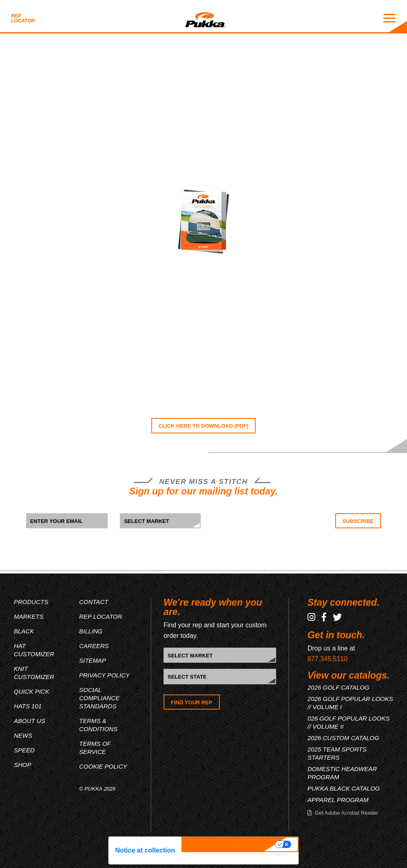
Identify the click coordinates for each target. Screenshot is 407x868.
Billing (91, 631)
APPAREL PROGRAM (338, 800)
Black (24, 631)
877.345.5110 (327, 659)
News (23, 735)
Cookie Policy (103, 766)
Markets (29, 616)
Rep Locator (23, 18)
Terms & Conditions (98, 725)
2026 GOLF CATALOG (338, 687)
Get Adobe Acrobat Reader (346, 813)
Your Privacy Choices (229, 844)
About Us (30, 721)
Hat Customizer (34, 650)
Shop (23, 765)
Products (31, 602)
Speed (24, 750)
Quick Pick (32, 691)
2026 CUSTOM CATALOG (343, 738)
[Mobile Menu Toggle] (389, 18)
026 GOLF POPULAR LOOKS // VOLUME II (348, 722)
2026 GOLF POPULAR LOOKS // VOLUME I (350, 703)
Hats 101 (28, 706)
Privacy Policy (104, 675)
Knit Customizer (34, 673)
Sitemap (93, 660)
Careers (94, 646)
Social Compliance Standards (99, 698)
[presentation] (264, 529)
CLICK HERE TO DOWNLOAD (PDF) (204, 426)
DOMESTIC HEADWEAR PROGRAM (342, 773)
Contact (94, 602)
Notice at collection (145, 850)
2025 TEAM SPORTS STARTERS (337, 753)
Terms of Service (95, 748)
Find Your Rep (192, 702)
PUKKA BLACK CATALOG (344, 788)
